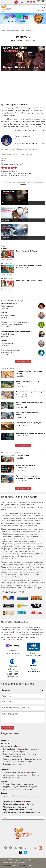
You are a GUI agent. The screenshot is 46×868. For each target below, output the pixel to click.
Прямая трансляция (12, 801)
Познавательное (23, 775)
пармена (33, 149)
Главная (5, 741)
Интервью (21, 752)
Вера (16, 138)
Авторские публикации (14, 804)
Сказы (4, 793)
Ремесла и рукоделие (29, 787)
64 (31, 2)
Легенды (25, 796)
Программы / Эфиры (11, 746)
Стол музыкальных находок (14, 754)
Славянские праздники (12, 757)
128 (28, 2)
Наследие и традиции (23, 789)
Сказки (16, 796)
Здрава (6, 784)
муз (34, 2)
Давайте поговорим (11, 762)
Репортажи (32, 754)
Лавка (30, 804)
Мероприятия (9, 807)
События (5, 770)
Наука (15, 787)
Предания (7, 796)
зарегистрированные (24, 173)
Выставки (36, 775)
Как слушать (24, 807)
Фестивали (32, 772)
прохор (12, 149)
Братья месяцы (17, 41)
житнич (5, 149)
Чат (38, 10)
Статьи (4, 781)
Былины (34, 796)
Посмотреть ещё (23, 362)
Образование (16, 784)
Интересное (8, 789)
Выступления (8, 775)
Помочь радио (10, 812)
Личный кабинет (27, 812)
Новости (5, 744)
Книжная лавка (27, 762)
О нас (30, 810)
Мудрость (7, 787)
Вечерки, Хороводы (11, 777)
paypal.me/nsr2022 (33, 671)
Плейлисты (29, 801)
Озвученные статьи (33, 759)
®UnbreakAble (23, 865)
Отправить (8, 727)
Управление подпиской (14, 810)
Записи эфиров (9, 749)
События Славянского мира (14, 772)
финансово (18, 639)
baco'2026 (6, 865)
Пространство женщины (13, 759)
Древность (28, 784)
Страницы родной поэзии (13, 764)
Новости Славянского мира (28, 749)
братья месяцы (23, 149)
